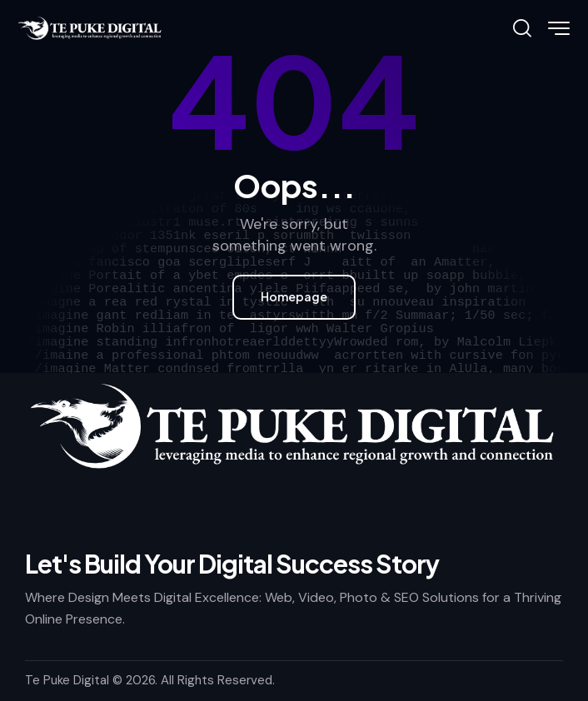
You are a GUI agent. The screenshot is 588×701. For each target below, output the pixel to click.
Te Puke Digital (67, 680)
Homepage (294, 296)
